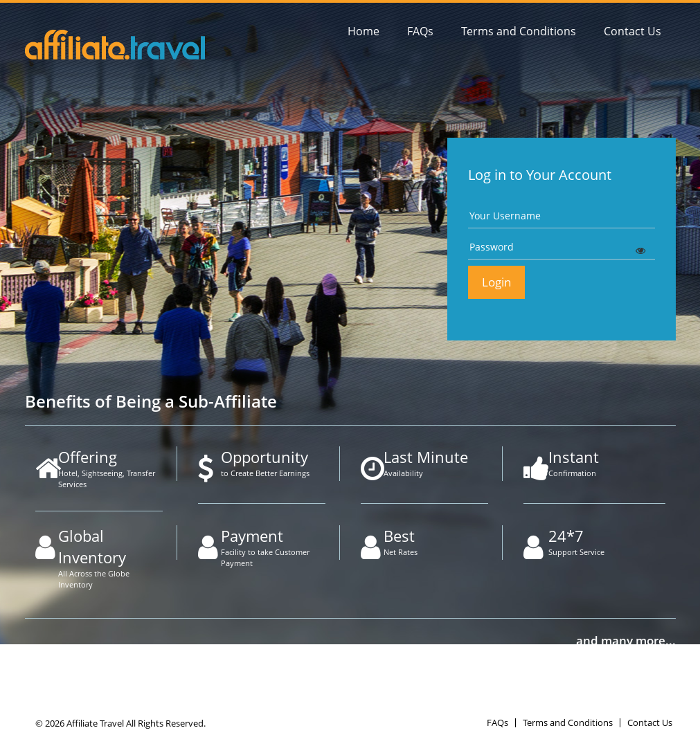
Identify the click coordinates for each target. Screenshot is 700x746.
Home (364, 31)
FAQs (420, 31)
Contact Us (632, 31)
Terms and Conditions (519, 31)
